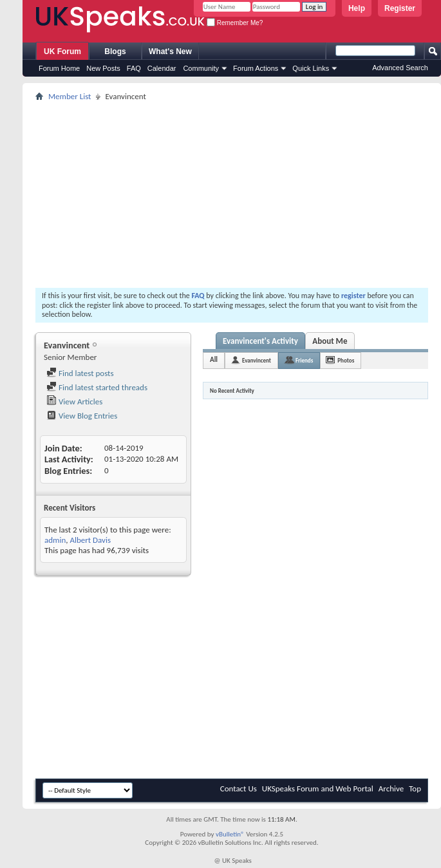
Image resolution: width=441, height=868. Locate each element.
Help (357, 8)
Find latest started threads (97, 387)
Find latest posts (80, 373)
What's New (170, 52)
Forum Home (59, 68)
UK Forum (62, 52)
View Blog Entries (82, 416)
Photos (346, 360)
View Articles (74, 401)
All (214, 360)
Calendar (162, 68)
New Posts (103, 68)
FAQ (134, 68)
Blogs (115, 52)
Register (400, 8)
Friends (304, 360)
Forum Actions (256, 68)
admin (55, 540)
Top (415, 788)
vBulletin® (230, 834)
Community (201, 68)
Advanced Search (400, 68)
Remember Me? (235, 23)
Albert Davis (90, 540)
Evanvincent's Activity (260, 341)
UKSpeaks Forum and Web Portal (318, 788)
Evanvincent (257, 360)
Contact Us (239, 788)
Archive (391, 788)
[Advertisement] (232, 194)
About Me (330, 341)
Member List (70, 96)
